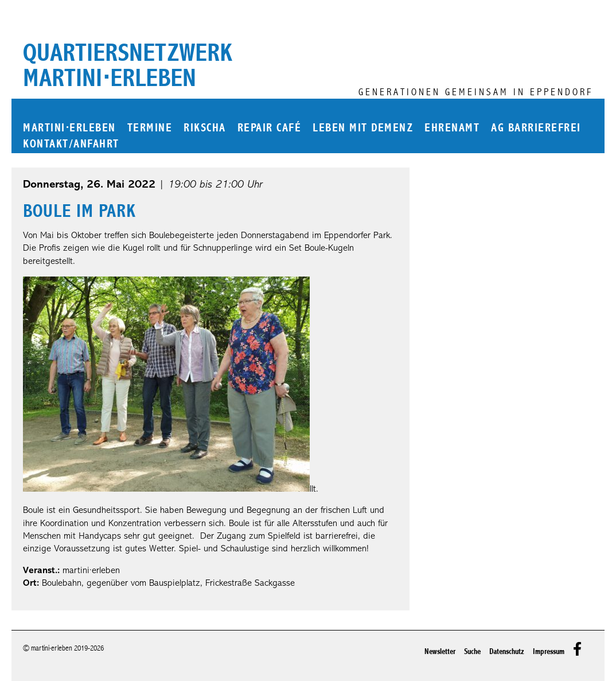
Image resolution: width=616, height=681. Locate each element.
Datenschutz (507, 651)
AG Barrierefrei (536, 128)
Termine (150, 128)
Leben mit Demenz (363, 128)
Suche (472, 651)
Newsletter (440, 651)
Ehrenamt (452, 128)
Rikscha (205, 128)
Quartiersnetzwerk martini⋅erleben (128, 65)
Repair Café (270, 128)
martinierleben (69, 128)
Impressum (549, 651)
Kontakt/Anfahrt (71, 144)
